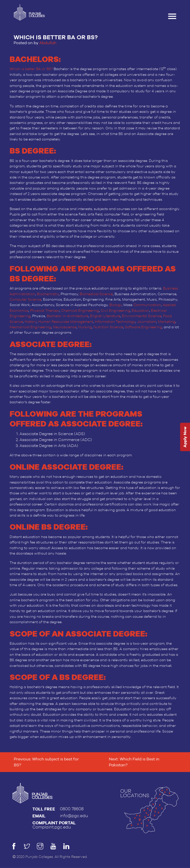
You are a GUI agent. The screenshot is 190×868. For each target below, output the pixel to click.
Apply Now (185, 437)
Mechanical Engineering (30, 327)
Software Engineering (143, 327)
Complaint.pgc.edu (52, 827)
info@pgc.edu (74, 816)
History (31, 322)
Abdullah (48, 43)
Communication (147, 305)
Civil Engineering (115, 311)
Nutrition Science (108, 327)
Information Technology (115, 322)
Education (140, 311)
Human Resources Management (66, 322)
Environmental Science (142, 316)
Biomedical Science (96, 294)
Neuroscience (65, 327)
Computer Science (25, 300)
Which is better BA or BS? (31, 69)
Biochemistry (48, 294)
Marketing (167, 322)
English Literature (105, 316)
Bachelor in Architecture (68, 316)
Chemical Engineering (80, 311)
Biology (116, 305)
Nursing (85, 327)
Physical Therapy (45, 311)
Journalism (147, 322)
